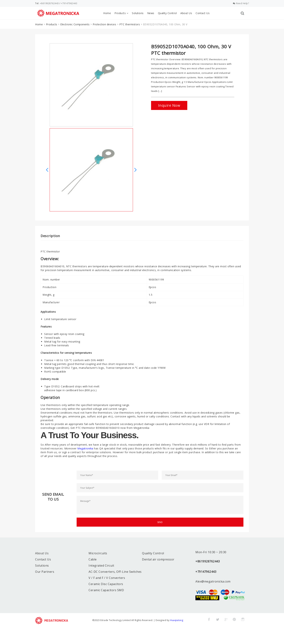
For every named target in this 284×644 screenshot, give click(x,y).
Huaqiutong (177, 620)
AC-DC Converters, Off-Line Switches (115, 572)
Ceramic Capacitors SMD (106, 590)
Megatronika (85, 448)
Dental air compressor (158, 559)
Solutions (138, 13)
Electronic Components (75, 24)
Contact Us (203, 13)
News (151, 13)
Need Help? (241, 3)
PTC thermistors (130, 24)
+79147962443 (69, 3)
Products (121, 13)
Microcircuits (98, 553)
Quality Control (167, 13)
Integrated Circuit (101, 566)
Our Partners (45, 572)
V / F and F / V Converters (107, 578)
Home (107, 13)
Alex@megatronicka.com (213, 581)
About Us (186, 13)
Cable (93, 559)
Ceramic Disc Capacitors (106, 584)
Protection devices (104, 24)
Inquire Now (169, 105)
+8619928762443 (49, 3)
